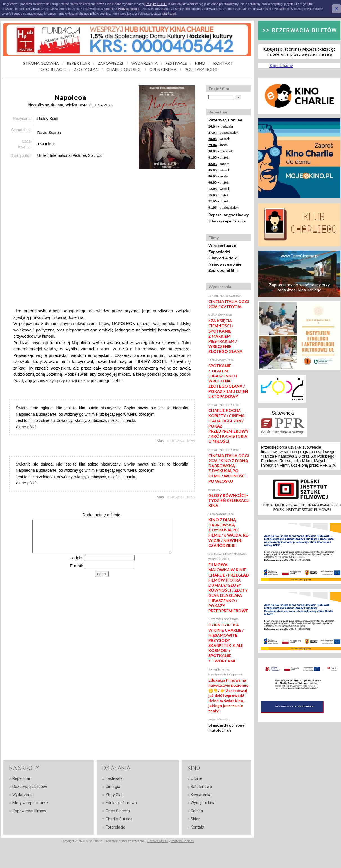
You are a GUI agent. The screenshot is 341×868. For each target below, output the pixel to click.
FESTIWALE (176, 63)
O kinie (197, 778)
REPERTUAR (78, 63)
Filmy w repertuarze (227, 221)
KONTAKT (223, 63)
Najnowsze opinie (225, 264)
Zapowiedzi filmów (29, 811)
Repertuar (21, 778)
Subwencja (283, 413)
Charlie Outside (119, 819)
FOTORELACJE (52, 69)
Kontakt (198, 827)
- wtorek (219, 139)
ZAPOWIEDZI (111, 63)
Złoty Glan (115, 795)
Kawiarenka (201, 795)
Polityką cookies (129, 9)
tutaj (165, 14)
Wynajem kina (203, 803)
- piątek (219, 157)
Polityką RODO (156, 4)
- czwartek (221, 151)
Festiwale (114, 778)
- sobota (219, 164)
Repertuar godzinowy (229, 215)
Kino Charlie (281, 65)
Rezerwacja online (225, 120)
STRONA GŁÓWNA (41, 63)
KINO (200, 63)
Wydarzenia (23, 795)
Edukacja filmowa (121, 803)
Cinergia (113, 787)
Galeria (197, 811)
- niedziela (221, 126)
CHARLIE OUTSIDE (124, 69)
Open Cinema (118, 811)
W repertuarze (222, 245)
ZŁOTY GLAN (86, 69)
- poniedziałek (223, 133)
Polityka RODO (158, 841)
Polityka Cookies (182, 841)
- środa (218, 145)
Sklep (196, 819)
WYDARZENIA (144, 63)
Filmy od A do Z (223, 258)
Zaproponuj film (223, 270)
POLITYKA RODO (201, 69)
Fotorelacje (115, 827)
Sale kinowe (201, 787)
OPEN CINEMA (163, 69)
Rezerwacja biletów (30, 787)
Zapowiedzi (219, 252)
